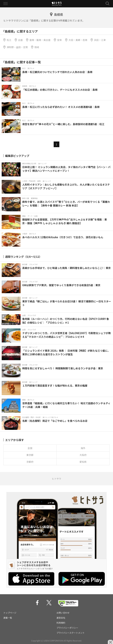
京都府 (30, 462)
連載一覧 (8, 618)
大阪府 (83, 455)
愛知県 (83, 462)
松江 (9, 40)
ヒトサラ (56, 479)
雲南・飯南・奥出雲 (40, 40)
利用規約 (61, 623)
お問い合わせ (63, 613)
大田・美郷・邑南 (78, 40)
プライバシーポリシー (67, 628)
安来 (60, 40)
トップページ (10, 613)
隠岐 (37, 47)
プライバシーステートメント (71, 633)
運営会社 (61, 618)
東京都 (30, 455)
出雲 (20, 40)
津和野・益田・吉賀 (17, 47)
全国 (30, 448)
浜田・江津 (100, 40)
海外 (83, 448)
